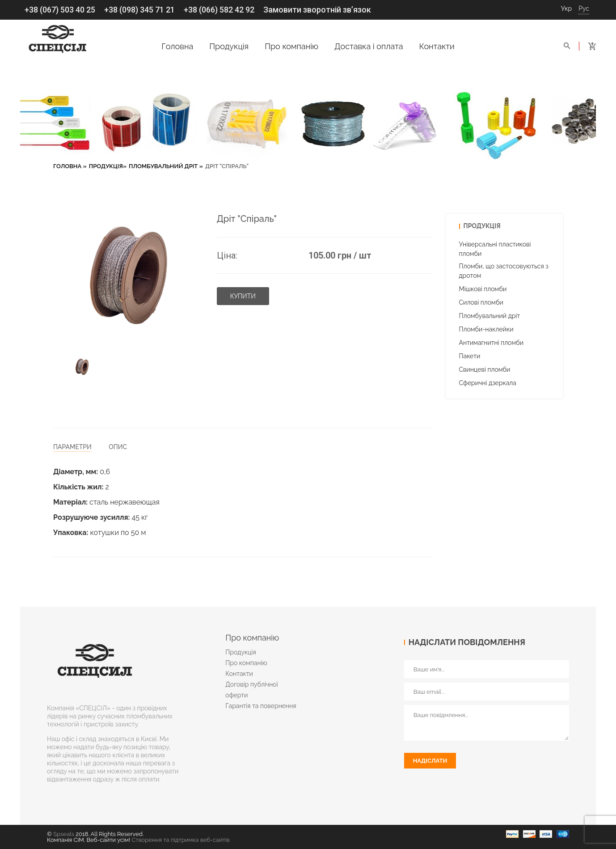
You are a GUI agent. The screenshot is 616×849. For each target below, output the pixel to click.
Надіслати (430, 761)
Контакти (437, 46)
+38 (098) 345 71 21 (139, 10)
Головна (177, 46)
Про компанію (291, 46)
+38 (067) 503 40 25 (60, 10)
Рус (584, 8)
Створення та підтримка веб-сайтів (181, 840)
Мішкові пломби (483, 289)
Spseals (64, 834)
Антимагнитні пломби (492, 343)
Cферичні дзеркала (488, 383)
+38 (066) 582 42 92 (219, 10)
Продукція (229, 46)
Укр (567, 8)
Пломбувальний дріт (163, 166)
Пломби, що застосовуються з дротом (504, 271)
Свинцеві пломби (485, 369)
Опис (118, 447)
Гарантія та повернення (261, 706)
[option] (82, 367)
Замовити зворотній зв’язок (317, 10)
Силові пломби (481, 302)
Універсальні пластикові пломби (495, 249)
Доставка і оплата (369, 46)
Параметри (72, 447)
